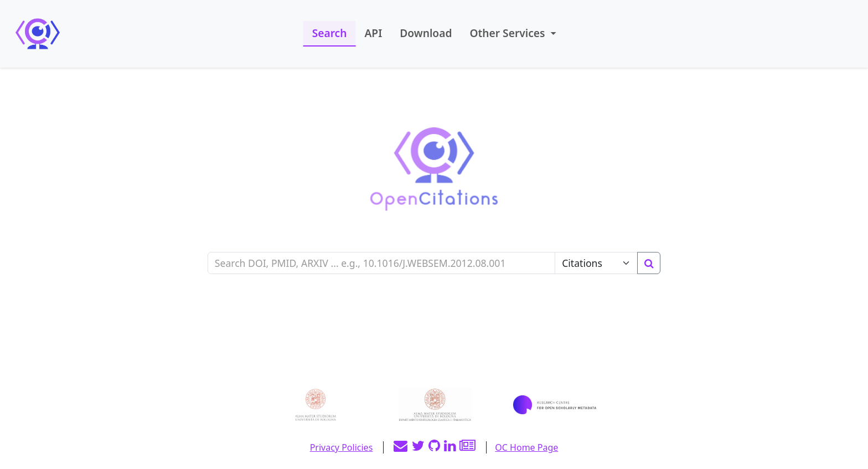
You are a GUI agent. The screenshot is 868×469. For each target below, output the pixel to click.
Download (426, 33)
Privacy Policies (342, 447)
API (373, 33)
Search (330, 33)
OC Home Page (526, 447)
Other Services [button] (508, 33)
